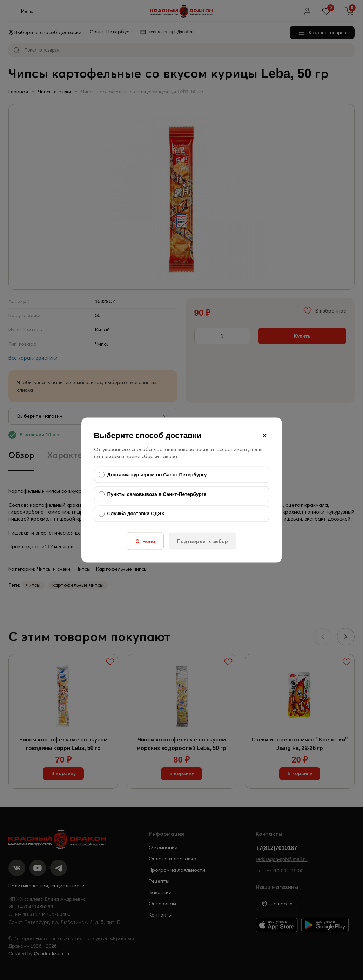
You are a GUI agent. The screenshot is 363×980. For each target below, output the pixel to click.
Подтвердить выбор (203, 541)
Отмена (145, 541)
